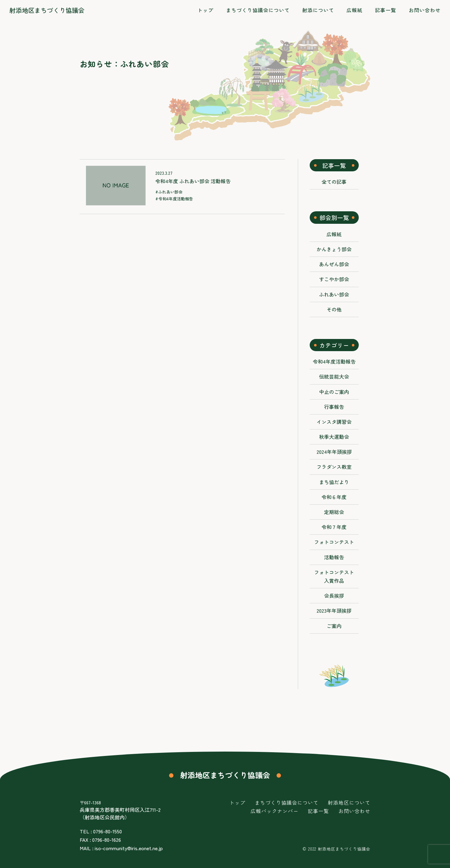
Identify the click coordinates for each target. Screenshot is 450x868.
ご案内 (334, 626)
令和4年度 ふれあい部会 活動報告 (193, 181)
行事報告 (334, 407)
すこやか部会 (334, 279)
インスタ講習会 (334, 422)
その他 (334, 309)
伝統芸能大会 (334, 376)
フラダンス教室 (334, 467)
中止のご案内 (334, 392)
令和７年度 (334, 527)
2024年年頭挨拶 (334, 452)
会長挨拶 (334, 596)
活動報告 (334, 557)
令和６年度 (334, 497)
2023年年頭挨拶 (334, 611)
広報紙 (334, 234)
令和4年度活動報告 (176, 199)
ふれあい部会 (170, 192)
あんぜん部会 (334, 264)
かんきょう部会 (334, 249)
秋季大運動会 (334, 437)
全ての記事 (334, 182)
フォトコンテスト (334, 542)
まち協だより (334, 482)
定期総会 (334, 512)
